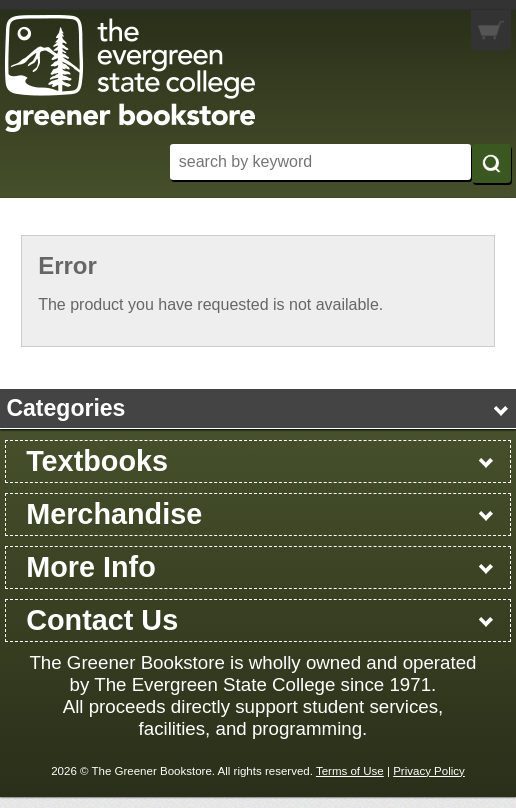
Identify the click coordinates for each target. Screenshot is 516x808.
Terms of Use (350, 771)
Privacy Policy (429, 771)
